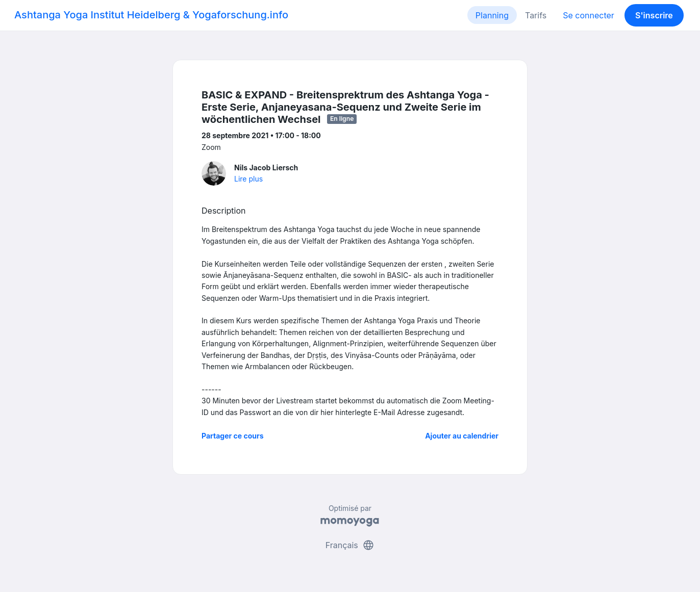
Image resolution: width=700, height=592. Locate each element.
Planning (492, 15)
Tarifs (536, 15)
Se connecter (589, 15)
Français (350, 545)
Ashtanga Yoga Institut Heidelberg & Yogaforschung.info (151, 15)
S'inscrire (654, 15)
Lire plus (248, 179)
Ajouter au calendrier (462, 436)
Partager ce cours (233, 436)
